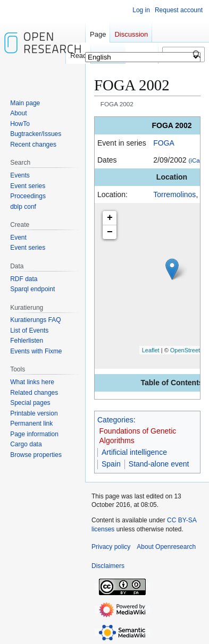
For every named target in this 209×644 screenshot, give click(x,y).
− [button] (110, 232)
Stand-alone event (159, 464)
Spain (111, 464)
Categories (115, 420)
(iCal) (196, 160)
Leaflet (151, 350)
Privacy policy (111, 547)
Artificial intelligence (134, 452)
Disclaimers (108, 566)
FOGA (164, 143)
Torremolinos (174, 194)
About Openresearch (166, 547)
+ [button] (110, 218)
